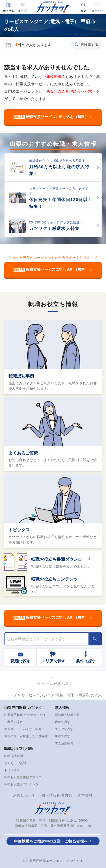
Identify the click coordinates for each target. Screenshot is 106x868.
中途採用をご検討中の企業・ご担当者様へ (51, 841)
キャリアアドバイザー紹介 (23, 729)
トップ (11, 695)
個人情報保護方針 (57, 795)
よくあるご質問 (23, 453)
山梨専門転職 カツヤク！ (25, 708)
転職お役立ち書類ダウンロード (61, 559)
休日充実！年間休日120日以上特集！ (61, 203)
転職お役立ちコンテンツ (54, 579)
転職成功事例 (21, 376)
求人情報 (9, 11)
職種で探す (63, 722)
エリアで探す (64, 729)
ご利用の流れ (14, 722)
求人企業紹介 (64, 743)
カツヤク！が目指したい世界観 (26, 736)
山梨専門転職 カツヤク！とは (25, 715)
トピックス (19, 530)
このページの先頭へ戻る (53, 684)
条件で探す (63, 736)
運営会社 (85, 795)
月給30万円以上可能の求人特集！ (59, 170)
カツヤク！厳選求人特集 (54, 228)
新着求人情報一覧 (67, 715)
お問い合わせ (25, 795)
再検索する (86, 45)
